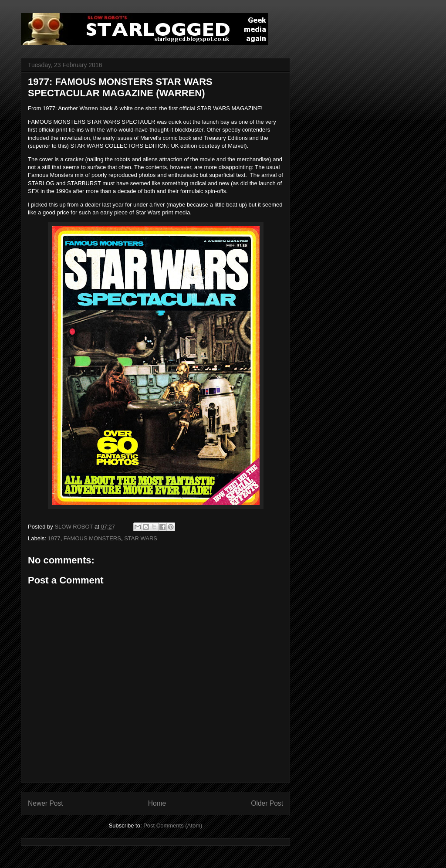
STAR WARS (141, 538)
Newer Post (46, 803)
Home (157, 803)
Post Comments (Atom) (173, 826)
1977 (54, 538)
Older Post (267, 803)
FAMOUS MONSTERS (92, 538)
